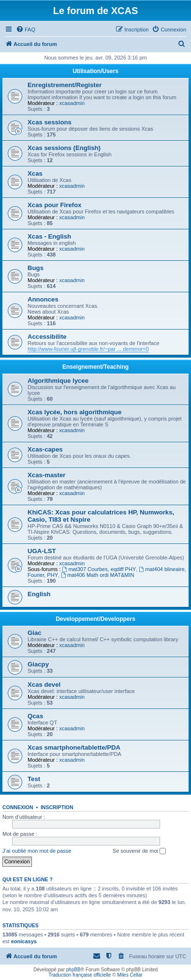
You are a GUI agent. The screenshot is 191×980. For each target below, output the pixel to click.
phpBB (73, 970)
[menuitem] (26, 30)
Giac (35, 633)
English (39, 594)
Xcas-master (46, 475)
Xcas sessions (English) (64, 148)
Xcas (35, 173)
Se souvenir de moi (139, 851)
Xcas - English (49, 236)
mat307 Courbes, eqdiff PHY (99, 569)
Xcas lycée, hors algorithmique (74, 412)
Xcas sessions (50, 122)
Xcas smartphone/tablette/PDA (74, 747)
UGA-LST (42, 551)
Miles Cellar (130, 975)
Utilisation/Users (95, 71)
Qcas (35, 716)
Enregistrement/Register (65, 85)
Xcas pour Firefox (54, 205)
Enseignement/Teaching (95, 367)
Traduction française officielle (80, 975)
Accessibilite (47, 337)
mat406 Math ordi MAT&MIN (97, 575)
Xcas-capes (45, 449)
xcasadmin (72, 103)
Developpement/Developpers (95, 619)
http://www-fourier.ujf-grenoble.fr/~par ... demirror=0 (88, 349)
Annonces (43, 299)
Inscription (57, 807)
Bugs (36, 268)
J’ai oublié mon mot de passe (37, 851)
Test (34, 779)
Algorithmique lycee (58, 381)
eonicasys (24, 941)
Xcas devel (44, 685)
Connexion (18, 807)
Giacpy (38, 664)
